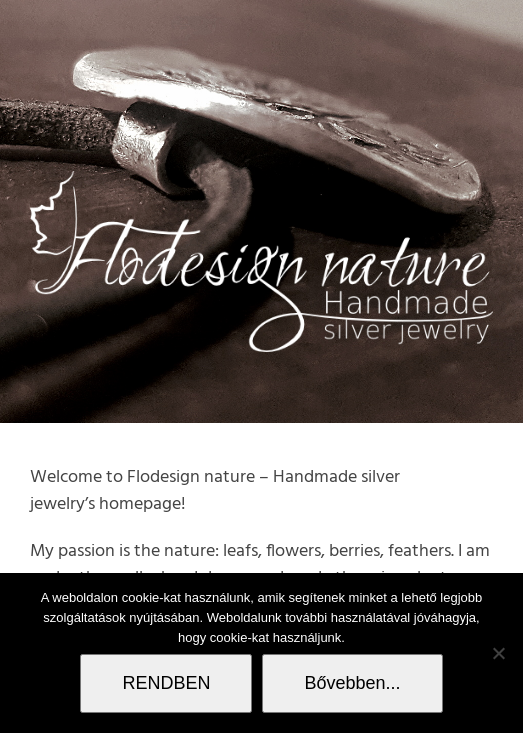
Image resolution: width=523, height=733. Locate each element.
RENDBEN (166, 683)
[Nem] (498, 653)
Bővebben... (352, 683)
